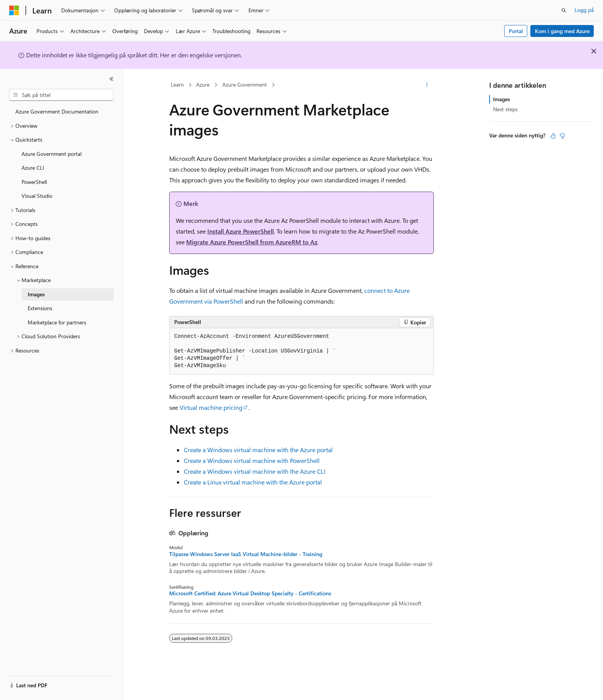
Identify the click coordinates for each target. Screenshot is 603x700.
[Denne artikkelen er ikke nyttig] (562, 136)
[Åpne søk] (564, 10)
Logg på (584, 10)
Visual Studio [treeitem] (37, 196)
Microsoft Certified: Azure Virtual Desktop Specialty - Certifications (250, 593)
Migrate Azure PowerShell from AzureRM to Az (252, 242)
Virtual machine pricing (211, 407)
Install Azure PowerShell (241, 231)
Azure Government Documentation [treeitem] (57, 111)
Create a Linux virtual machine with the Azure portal (253, 482)
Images (501, 99)
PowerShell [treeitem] (34, 182)
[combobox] (61, 95)
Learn (177, 84)
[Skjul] (112, 79)
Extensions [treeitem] (40, 308)
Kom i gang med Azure (562, 31)
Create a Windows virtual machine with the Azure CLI (255, 471)
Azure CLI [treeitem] (33, 168)
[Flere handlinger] (427, 85)
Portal (516, 31)
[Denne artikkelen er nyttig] (553, 136)
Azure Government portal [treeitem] (52, 154)
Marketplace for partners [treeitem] (57, 322)
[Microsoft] (14, 10)
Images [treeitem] (36, 294)
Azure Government (245, 84)
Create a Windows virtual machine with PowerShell (252, 460)
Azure (203, 84)
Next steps (505, 109)
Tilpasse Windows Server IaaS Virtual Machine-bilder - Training (246, 554)
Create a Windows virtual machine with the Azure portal (258, 450)
